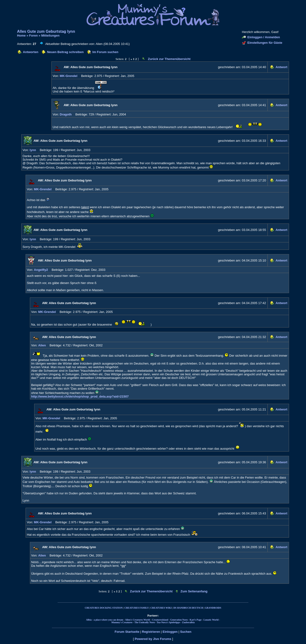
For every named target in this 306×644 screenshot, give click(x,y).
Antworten (31, 52)
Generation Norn (179, 620)
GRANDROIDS (213, 608)
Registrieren (151, 632)
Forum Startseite (127, 632)
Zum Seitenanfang (194, 591)
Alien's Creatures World (137, 620)
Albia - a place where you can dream (105, 620)
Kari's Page (196, 620)
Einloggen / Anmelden (264, 37)
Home (21, 35)
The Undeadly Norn (145, 622)
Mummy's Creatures (122, 622)
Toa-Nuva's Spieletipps (168, 622)
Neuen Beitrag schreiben (65, 52)
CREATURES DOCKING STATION (104, 608)
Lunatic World (211, 620)
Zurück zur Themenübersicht (169, 59)
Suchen (186, 632)
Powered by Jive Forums (153, 639)
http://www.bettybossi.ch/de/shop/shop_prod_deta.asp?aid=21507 (80, 396)
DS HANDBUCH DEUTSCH (188, 608)
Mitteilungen (50, 35)
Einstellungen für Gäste (265, 43)
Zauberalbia (188, 622)
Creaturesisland (160, 620)
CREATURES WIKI (161, 608)
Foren (33, 35)
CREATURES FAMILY (137, 608)
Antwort (281, 67)
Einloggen (170, 632)
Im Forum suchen (105, 52)
